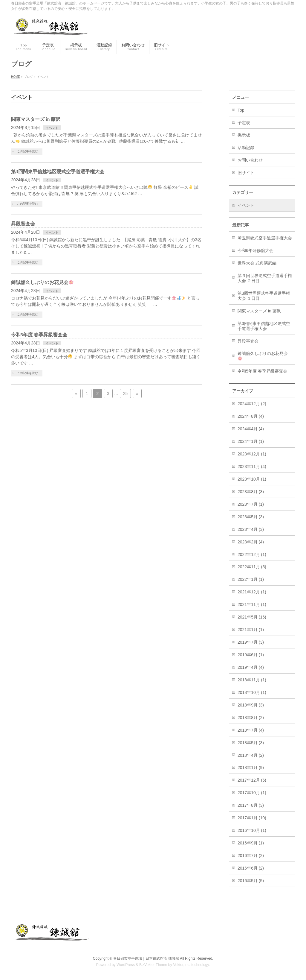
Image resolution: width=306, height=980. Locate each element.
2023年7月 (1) (251, 504)
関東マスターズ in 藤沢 (36, 119)
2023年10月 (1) (252, 479)
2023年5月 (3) (251, 517)
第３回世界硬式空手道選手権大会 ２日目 (265, 278)
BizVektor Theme (153, 965)
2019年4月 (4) (251, 667)
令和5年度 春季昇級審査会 (39, 335)
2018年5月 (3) (251, 743)
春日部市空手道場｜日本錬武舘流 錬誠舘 (146, 958)
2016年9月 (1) (251, 843)
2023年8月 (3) (251, 492)
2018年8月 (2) (251, 718)
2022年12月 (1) (252, 554)
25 (126, 393)
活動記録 (246, 148)
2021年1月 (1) (251, 630)
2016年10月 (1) (252, 830)
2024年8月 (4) (251, 416)
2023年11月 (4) (252, 467)
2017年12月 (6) (252, 780)
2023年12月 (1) (252, 454)
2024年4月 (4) (251, 429)
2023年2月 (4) (251, 542)
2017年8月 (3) (251, 805)
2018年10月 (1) (252, 692)
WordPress (126, 965)
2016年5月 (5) (251, 881)
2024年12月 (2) (252, 404)
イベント (52, 128)
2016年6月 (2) (251, 868)
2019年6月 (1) (251, 655)
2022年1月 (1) (251, 579)
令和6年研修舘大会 (255, 250)
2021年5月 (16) (252, 617)
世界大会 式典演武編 (257, 263)
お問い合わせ (250, 160)
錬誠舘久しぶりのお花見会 (42, 282)
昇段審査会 (23, 224)
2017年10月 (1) (252, 793)
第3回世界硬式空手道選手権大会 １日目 (264, 296)
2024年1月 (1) (251, 441)
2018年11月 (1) (252, 680)
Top (241, 110)
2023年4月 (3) (251, 529)
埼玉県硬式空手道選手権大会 (265, 238)
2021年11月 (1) (252, 604)
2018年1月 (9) (251, 768)
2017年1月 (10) (252, 818)
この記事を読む (27, 151)
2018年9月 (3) (251, 705)
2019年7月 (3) (251, 642)
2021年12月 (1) (252, 592)
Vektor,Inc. (182, 965)
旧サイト (246, 173)
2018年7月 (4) (251, 730)
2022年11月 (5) (252, 567)
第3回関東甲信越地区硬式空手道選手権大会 (58, 172)
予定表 (244, 123)
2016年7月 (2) (251, 856)
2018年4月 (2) (251, 755)
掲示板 (244, 135)
